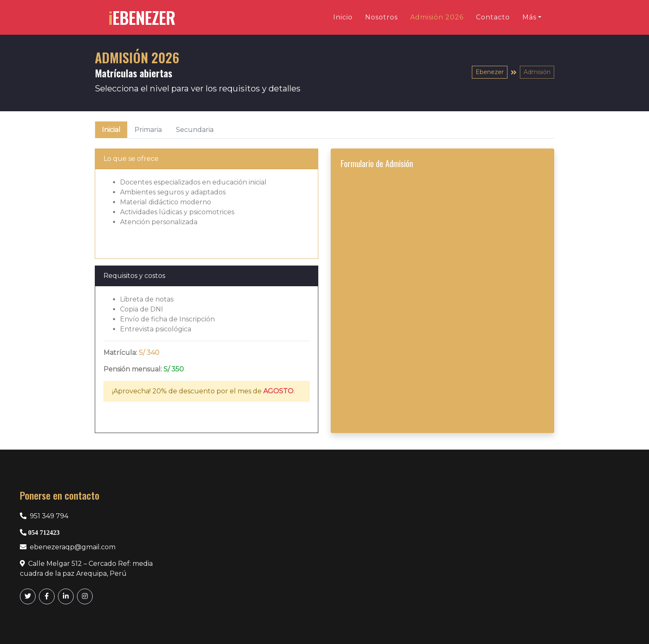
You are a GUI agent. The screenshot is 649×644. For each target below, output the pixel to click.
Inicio (343, 17)
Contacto (493, 17)
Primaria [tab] (148, 130)
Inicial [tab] (111, 130)
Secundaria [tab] (195, 130)
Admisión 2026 (437, 17)
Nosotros (381, 17)
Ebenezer (490, 72)
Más (529, 17)
